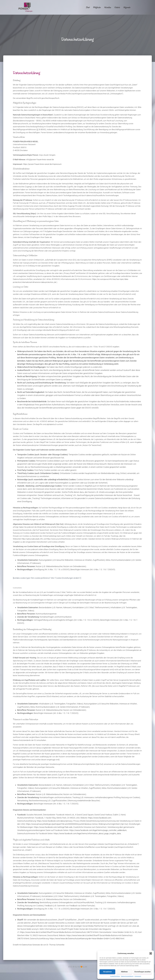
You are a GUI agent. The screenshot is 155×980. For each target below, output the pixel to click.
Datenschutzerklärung (127, 976)
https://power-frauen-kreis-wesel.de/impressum (42, 164)
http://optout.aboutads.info (32, 539)
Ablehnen (124, 972)
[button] (151, 953)
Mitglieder (97, 7)
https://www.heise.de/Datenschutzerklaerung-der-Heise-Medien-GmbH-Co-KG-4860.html (87, 939)
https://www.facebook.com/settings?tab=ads (53, 827)
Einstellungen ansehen (143, 972)
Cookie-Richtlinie (115, 976)
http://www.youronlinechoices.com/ (61, 539)
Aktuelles (108, 7)
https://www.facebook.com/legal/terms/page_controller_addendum (98, 830)
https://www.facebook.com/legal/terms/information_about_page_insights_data (87, 833)
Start (88, 7)
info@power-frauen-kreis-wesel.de (40, 159)
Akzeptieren (107, 972)
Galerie (117, 7)
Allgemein (127, 7)
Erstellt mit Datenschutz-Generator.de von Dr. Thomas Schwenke (39, 945)
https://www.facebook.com (100, 818)
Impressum (138, 976)
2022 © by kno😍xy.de (77, 967)
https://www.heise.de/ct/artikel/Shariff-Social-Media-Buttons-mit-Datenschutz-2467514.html (59, 932)
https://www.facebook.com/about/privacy (55, 821)
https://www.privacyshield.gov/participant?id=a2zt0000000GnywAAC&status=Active (62, 824)
